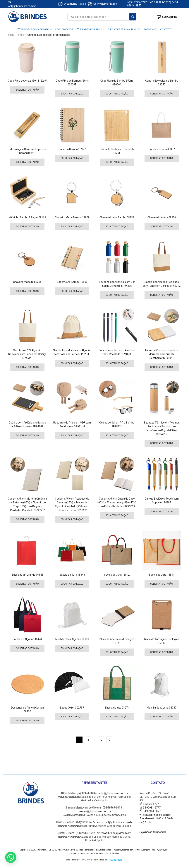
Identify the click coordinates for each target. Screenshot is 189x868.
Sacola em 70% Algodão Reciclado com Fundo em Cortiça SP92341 (27, 354)
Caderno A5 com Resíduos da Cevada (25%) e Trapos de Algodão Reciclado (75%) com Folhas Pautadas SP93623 (72, 504)
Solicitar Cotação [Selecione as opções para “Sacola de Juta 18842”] (117, 584)
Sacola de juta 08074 (117, 708)
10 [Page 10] (101, 740)
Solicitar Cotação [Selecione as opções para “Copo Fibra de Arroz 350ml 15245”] (27, 90)
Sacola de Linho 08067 (162, 149)
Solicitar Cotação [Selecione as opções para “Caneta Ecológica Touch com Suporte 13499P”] (162, 512)
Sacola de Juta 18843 (72, 575)
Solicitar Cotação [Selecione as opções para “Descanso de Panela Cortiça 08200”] (27, 721)
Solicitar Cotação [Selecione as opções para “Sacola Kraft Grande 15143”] (27, 584)
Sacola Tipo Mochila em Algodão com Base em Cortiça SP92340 (72, 352)
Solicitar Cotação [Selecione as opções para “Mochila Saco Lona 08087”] (162, 717)
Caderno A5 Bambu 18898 (72, 282)
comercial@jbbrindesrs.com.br (115, 822)
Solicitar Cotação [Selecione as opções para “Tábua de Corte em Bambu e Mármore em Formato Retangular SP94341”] (162, 367)
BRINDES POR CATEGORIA (35, 29)
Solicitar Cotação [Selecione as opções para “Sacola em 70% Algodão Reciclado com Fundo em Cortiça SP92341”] (27, 367)
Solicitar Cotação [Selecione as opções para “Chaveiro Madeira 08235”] (27, 291)
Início (11, 35)
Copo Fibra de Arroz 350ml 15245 (27, 81)
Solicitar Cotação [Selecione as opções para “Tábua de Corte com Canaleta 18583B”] (117, 162)
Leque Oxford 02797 (72, 708)
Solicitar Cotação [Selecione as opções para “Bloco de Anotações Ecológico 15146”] (162, 652)
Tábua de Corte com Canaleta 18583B (117, 151)
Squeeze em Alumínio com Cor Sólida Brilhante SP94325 (117, 284)
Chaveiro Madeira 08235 (27, 282)
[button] (11, 857)
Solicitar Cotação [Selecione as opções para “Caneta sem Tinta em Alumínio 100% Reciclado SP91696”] (117, 363)
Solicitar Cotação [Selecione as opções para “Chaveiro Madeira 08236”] (162, 226)
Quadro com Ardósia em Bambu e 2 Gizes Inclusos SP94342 (27, 425)
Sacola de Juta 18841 (162, 575)
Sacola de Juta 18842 (117, 575)
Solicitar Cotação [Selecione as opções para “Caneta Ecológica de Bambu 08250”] (162, 94)
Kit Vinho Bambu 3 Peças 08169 (27, 217)
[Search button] (133, 17)
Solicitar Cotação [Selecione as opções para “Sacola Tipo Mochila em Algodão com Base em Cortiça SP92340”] (72, 363)
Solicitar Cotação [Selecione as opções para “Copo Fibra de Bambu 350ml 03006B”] (72, 94)
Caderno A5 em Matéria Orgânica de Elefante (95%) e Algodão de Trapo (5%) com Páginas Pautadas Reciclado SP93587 (27, 504)
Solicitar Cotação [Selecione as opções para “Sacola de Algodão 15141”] (27, 648)
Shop (21, 35)
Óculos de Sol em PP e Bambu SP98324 (117, 425)
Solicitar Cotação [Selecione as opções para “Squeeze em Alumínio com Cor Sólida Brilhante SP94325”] (117, 295)
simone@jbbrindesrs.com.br (95, 811)
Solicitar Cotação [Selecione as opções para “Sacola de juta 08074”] (117, 717)
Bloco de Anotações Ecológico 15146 (162, 641)
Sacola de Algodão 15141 (27, 639)
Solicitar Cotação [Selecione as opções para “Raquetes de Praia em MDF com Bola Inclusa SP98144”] (72, 435)
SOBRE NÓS (150, 29)
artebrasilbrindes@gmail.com (114, 833)
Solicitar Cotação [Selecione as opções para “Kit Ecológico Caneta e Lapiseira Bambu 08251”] (27, 162)
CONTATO (166, 29)
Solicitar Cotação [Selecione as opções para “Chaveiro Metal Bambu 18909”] (72, 226)
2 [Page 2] (88, 740)
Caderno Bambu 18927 (72, 149)
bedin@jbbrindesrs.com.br (113, 793)
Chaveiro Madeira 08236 (162, 217)
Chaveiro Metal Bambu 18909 (72, 217)
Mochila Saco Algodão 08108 (72, 639)
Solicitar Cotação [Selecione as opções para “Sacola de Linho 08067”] (162, 158)
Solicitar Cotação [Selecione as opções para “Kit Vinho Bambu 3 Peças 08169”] (27, 226)
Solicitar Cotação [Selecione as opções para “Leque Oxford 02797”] (72, 717)
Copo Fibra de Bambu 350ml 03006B (72, 83)
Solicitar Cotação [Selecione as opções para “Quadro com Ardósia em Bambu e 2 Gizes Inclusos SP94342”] (27, 435)
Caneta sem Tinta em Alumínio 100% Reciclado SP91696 (117, 352)
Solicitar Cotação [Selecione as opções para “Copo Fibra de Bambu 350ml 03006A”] (117, 94)
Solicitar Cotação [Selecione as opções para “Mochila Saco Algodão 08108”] (72, 648)
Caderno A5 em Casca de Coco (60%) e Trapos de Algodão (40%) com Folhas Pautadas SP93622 (117, 502)
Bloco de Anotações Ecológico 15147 (117, 641)
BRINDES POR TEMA (91, 29)
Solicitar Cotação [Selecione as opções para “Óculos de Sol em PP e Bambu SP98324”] (117, 435)
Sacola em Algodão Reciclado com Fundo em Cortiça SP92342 (162, 284)
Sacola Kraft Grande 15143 (27, 575)
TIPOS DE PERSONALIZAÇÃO (124, 29)
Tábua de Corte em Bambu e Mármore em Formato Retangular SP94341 (162, 354)
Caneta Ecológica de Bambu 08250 (162, 83)
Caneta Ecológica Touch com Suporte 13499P (162, 501)
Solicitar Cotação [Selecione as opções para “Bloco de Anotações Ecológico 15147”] (117, 652)
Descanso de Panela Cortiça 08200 (27, 710)
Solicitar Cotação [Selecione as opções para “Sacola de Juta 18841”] (162, 584)
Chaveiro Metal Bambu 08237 (117, 217)
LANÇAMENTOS (64, 29)
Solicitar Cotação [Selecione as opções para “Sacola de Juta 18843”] (72, 584)
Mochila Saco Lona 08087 (162, 708)
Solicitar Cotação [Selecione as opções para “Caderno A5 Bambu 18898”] (72, 291)
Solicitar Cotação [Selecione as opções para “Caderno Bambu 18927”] (72, 158)
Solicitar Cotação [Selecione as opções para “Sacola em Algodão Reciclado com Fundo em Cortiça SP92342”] (162, 295)
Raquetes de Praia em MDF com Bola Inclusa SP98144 (72, 425)
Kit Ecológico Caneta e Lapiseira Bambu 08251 (27, 151)
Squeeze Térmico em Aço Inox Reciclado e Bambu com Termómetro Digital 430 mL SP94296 (162, 428)
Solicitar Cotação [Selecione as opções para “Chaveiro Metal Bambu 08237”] (117, 226)
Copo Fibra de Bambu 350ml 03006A (117, 83)
